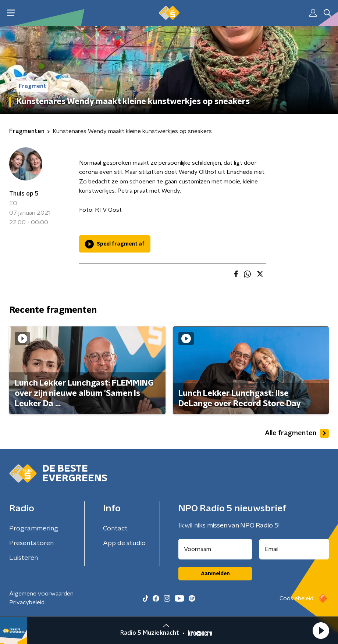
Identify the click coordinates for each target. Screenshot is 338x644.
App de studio (124, 543)
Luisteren (24, 558)
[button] (321, 630)
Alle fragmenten (297, 433)
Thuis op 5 (24, 194)
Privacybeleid (27, 602)
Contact (115, 529)
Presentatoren (31, 543)
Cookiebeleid (296, 598)
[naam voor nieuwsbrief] (215, 549)
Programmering (34, 529)
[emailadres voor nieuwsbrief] (294, 549)
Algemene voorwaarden (41, 594)
